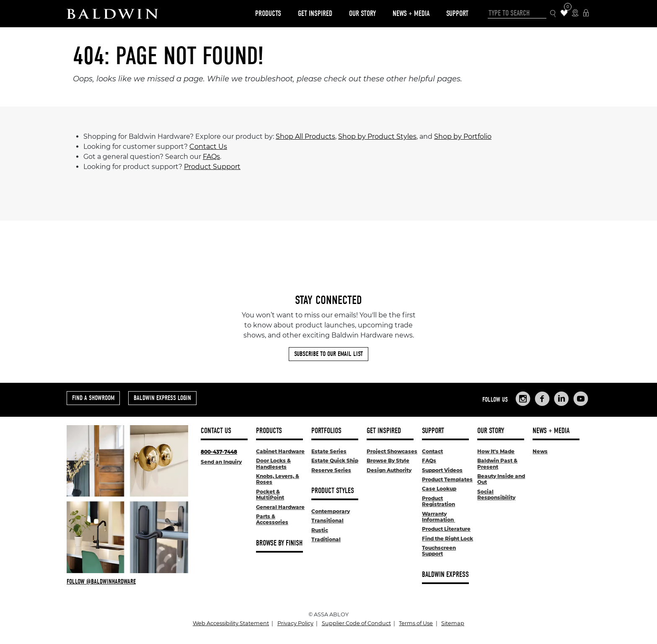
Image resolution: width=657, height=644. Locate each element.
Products (268, 14)
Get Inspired (315, 14)
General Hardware (280, 507)
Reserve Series (331, 470)
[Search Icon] (553, 14)
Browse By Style (388, 461)
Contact (432, 451)
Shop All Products (305, 136)
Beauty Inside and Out (501, 479)
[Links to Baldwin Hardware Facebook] (542, 399)
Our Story (362, 14)
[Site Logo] (112, 14)
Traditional (326, 539)
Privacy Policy (295, 623)
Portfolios (326, 431)
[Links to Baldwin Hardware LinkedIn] (561, 399)
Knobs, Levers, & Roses (278, 479)
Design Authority (389, 470)
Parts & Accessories (272, 519)
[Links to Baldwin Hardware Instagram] (523, 399)
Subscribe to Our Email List (328, 354)
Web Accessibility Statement (231, 623)
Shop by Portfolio (463, 136)
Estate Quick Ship (335, 461)
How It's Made (496, 451)
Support (457, 14)
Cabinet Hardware (280, 451)
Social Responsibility (496, 495)
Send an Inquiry (221, 462)
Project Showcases (392, 451)
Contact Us (208, 147)
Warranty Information (438, 517)
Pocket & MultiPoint (270, 495)
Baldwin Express (445, 575)
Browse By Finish (279, 543)
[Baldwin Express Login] (586, 14)
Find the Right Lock (447, 539)
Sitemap (453, 623)
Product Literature (446, 529)
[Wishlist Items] (564, 14)
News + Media (411, 14)
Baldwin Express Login (162, 398)
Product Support (212, 167)
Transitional (327, 521)
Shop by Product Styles (377, 136)
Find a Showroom (93, 398)
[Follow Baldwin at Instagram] (127, 582)
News (540, 451)
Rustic (320, 530)
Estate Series (329, 451)
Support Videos (442, 470)
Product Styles (333, 491)
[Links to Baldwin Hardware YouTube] (581, 399)
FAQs (211, 157)
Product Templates (447, 479)
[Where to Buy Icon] (575, 14)
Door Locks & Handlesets (273, 464)
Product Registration (438, 501)
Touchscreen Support (439, 551)
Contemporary (331, 511)
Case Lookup (439, 489)
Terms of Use (416, 623)
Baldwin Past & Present (497, 464)
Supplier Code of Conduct (356, 623)
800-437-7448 (219, 452)
